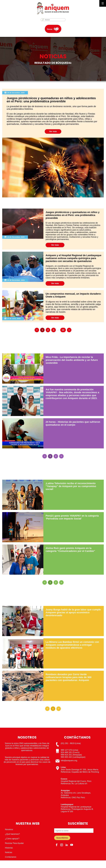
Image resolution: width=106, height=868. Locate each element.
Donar (50, 29)
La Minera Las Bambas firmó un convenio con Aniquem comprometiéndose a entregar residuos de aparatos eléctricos (72, 645)
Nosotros (9, 829)
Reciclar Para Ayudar (14, 843)
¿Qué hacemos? (12, 834)
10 (63, 330)
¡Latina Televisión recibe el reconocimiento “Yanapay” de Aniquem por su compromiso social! (71, 486)
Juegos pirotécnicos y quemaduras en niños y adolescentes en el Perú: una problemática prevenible (73, 215)
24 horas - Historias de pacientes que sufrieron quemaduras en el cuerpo (73, 423)
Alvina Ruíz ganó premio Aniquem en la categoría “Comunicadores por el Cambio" (70, 550)
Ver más (53, 131)
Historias (9, 848)
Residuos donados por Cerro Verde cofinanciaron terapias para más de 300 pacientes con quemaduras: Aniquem (69, 677)
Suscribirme (62, 838)
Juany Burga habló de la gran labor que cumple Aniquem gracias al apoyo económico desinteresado (73, 612)
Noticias (9, 852)
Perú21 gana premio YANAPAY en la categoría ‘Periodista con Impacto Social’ (72, 517)
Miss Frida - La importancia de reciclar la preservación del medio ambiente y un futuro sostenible (72, 360)
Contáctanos (11, 857)
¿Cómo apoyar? (12, 839)
